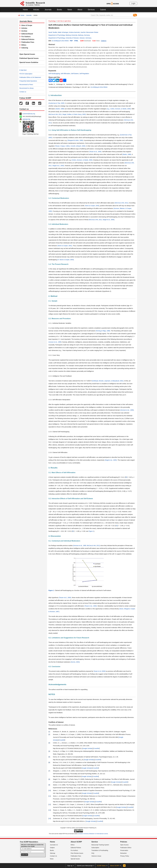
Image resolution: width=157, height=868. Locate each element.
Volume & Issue (96, 856)
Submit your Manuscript (85, 866)
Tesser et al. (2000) (100, 671)
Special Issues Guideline (29, 62)
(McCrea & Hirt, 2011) (122, 203)
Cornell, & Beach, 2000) (78, 146)
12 (50, 804)
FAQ (93, 853)
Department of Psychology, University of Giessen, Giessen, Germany (70, 38)
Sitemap (53, 853)
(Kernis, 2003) (75, 662)
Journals (48, 10)
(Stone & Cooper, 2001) (65, 246)
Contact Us (53, 856)
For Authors (26, 37)
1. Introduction (55, 95)
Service (95, 842)
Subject (52, 848)
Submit (103, 10)
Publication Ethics (126, 848)
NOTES (52, 694)
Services (91, 10)
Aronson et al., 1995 (55, 342)
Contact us (23, 92)
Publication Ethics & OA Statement (30, 77)
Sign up (70, 866)
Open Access (124, 845)
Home (25, 10)
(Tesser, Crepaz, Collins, (63, 146)
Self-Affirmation (65, 74)
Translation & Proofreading (100, 850)
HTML (76, 41)
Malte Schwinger (63, 32)
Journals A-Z (54, 845)
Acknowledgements (57, 684)
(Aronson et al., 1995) (127, 410)
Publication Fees (27, 42)
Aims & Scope (26, 25)
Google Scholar (87, 748)
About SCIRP (76, 842)
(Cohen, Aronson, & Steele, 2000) (82, 160)
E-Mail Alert (23, 70)
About (80, 10)
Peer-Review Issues (77, 853)
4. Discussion (55, 536)
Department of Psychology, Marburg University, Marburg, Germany (69, 35)
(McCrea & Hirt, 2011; (55, 114)
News (70, 10)
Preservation (124, 850)
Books (59, 10)
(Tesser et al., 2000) (95, 152)
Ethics (23, 45)
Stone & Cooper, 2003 (92, 206)
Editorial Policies (27, 39)
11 (50, 796)
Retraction (123, 853)
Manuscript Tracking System (100, 845)
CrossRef (62, 740)
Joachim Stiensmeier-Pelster (89, 32)
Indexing (24, 48)
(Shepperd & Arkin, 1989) (75, 140)
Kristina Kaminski (74, 32)
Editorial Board (27, 34)
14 (50, 818)
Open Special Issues (27, 54)
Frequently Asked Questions (28, 81)
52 (117, 526)
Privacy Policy (125, 856)
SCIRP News (101, 866)
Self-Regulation (84, 74)
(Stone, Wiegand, (125, 609)
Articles (36, 10)
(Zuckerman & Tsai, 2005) (56, 103)
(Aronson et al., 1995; (80, 546)
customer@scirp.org (29, 114)
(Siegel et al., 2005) (111, 460)
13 (50, 810)
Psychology (52, 21)
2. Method (53, 296)
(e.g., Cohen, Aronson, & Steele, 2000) (119, 109)
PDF (71, 41)
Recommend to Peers (26, 85)
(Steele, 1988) (60, 109)
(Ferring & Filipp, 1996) (103, 331)
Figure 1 (91, 531)
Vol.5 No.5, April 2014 (64, 21)
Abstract (52, 44)
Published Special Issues (29, 58)
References (53, 729)
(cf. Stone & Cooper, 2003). (66, 260)
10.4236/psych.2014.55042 (60, 41)
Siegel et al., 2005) (58, 166)
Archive (24, 31)
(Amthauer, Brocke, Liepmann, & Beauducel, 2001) (108, 381)
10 (50, 790)
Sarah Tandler (53, 32)
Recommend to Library (27, 88)
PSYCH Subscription (26, 74)
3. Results (53, 468)
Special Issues (75, 859)
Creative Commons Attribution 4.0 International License (93, 834)
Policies (124, 842)
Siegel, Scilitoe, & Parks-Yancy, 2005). (74, 114)
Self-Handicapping (54, 74)
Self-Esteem (75, 74)
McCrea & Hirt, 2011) (93, 546)
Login (133, 3)
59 (126, 477)
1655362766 (26, 119)
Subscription (95, 848)
